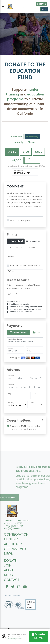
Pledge (31, 142)
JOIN (8, 565)
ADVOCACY (13, 544)
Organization (33, 241)
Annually (19, 142)
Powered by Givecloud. (16, 639)
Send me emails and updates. (25, 266)
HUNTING (11, 539)
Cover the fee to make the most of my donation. (25, 428)
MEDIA (9, 575)
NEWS (8, 554)
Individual (17, 241)
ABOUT (9, 570)
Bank (37, 332)
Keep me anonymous (21, 220)
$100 (26, 152)
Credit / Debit (18, 332)
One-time (17, 137)
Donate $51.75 (38, 636)
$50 (13, 152)
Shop (44, 9)
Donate (41, 4)
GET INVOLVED (15, 549)
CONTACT (12, 580)
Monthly (33, 137)
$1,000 (17, 160)
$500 (39, 152)
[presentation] (25, 442)
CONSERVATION (16, 534)
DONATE (10, 561)
